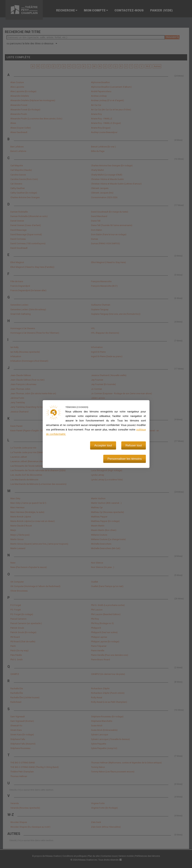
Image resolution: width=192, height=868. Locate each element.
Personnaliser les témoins (125, 459)
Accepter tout (103, 446)
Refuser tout (134, 446)
